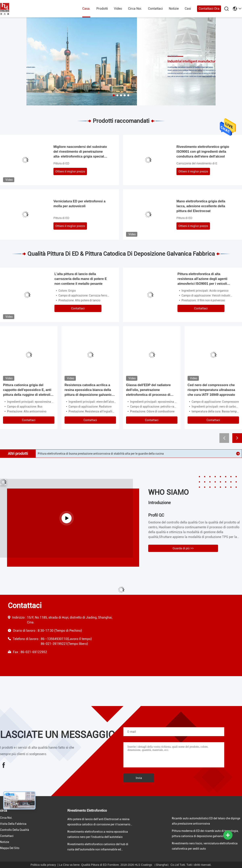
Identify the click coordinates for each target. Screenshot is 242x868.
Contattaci (155, 9)
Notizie (174, 9)
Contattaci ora (209, 9)
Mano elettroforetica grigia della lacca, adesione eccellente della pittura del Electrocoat (201, 206)
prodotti (102, 9)
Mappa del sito (10, 848)
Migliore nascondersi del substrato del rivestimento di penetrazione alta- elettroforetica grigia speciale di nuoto (80, 152)
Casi (188, 9)
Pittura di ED (61, 163)
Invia (139, 778)
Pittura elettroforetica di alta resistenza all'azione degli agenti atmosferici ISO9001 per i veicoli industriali (202, 279)
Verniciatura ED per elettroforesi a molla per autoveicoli (79, 204)
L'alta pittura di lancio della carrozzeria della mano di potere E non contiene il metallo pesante (81, 279)
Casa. (86, 9)
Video (118, 9)
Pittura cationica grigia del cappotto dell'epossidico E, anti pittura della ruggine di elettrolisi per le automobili (28, 390)
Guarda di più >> (183, 548)
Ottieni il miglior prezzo (70, 171)
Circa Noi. (135, 9)
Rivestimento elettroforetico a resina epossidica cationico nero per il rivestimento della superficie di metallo (106, 454)
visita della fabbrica (13, 824)
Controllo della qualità (15, 830)
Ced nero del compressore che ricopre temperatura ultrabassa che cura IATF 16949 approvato (211, 390)
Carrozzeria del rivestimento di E (197, 163)
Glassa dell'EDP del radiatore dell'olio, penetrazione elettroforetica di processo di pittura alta (148, 390)
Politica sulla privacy (43, 865)
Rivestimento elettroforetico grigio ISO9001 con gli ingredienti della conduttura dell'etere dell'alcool (203, 152)
